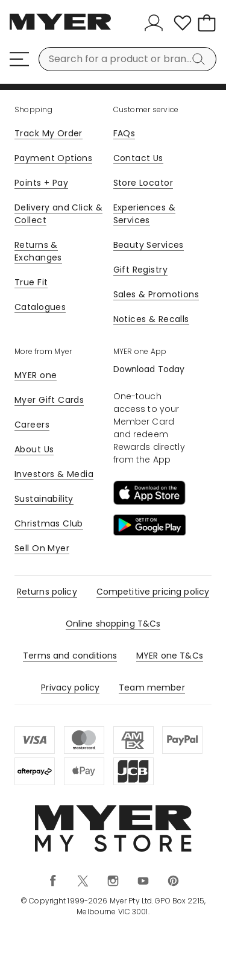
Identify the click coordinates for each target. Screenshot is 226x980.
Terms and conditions (70, 656)
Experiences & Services (144, 214)
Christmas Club (49, 523)
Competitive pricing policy (153, 592)
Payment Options (53, 158)
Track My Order (49, 133)
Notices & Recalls (151, 319)
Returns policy (47, 592)
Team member (152, 688)
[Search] (201, 59)
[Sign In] (156, 23)
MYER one (36, 375)
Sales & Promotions (156, 294)
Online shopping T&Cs (113, 624)
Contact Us (138, 158)
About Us (34, 449)
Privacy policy (70, 688)
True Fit (31, 282)
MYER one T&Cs (170, 656)
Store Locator (143, 183)
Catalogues (40, 307)
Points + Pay (41, 183)
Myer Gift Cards (49, 400)
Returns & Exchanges (38, 251)
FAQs (124, 133)
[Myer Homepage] (60, 28)
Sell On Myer (42, 548)
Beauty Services (149, 245)
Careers (32, 425)
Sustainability (44, 499)
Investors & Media (54, 474)
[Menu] (19, 59)
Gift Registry (140, 270)
